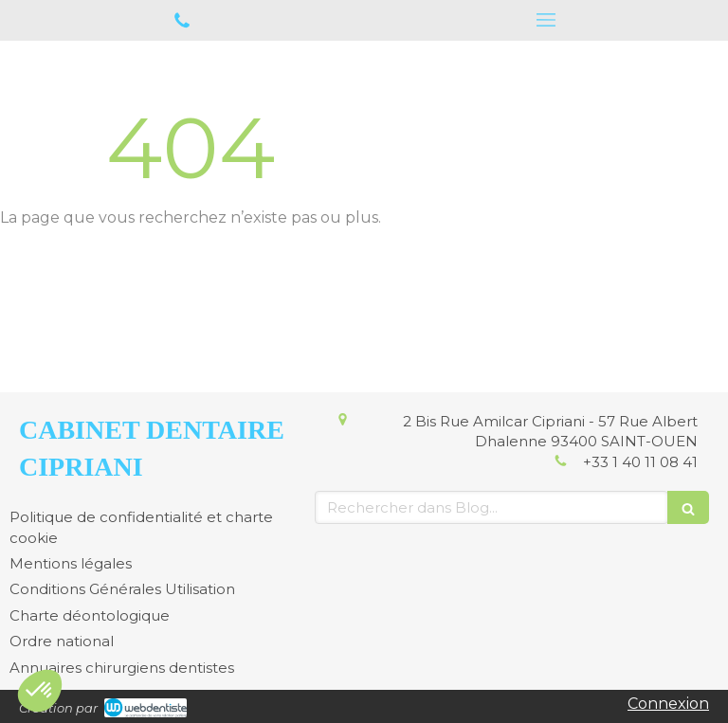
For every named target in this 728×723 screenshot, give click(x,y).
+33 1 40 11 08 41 (640, 462)
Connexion (668, 704)
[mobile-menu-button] (546, 20)
